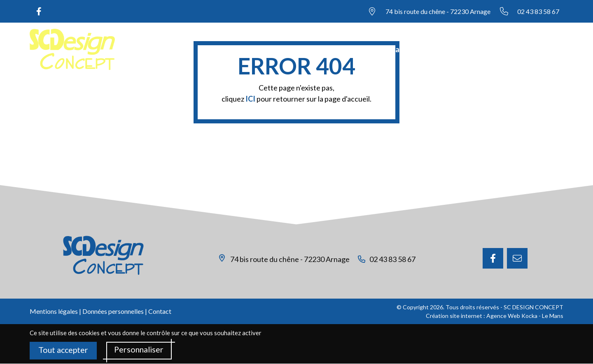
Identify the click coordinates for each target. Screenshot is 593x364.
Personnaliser (142, 350)
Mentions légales (54, 311)
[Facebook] (493, 258)
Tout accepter (64, 350)
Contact (160, 311)
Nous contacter (531, 49)
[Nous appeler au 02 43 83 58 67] (529, 11)
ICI (250, 99)
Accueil (271, 49)
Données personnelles (113, 311)
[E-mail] (517, 258)
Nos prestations (390, 49)
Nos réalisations (461, 49)
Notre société (323, 49)
